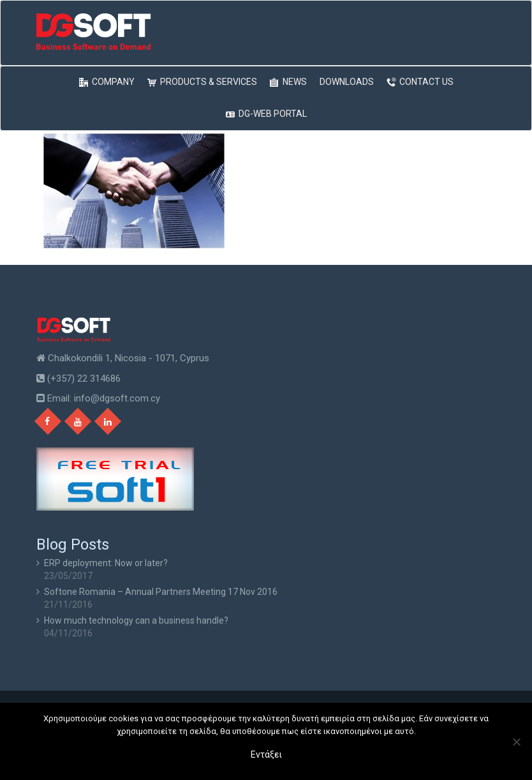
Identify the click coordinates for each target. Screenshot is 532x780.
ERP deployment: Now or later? (106, 563)
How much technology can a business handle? (136, 620)
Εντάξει (266, 754)
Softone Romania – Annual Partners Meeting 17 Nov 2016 (161, 592)
